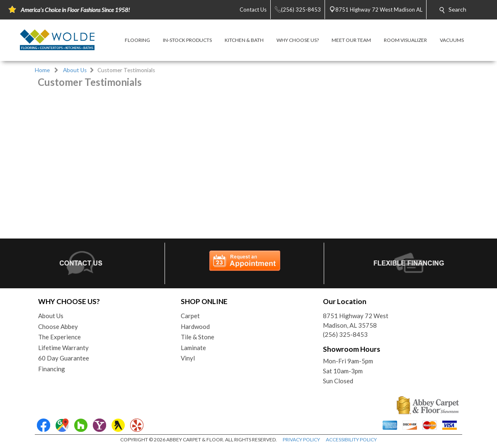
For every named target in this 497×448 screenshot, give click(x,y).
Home (42, 70)
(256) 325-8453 (345, 334)
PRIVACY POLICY (301, 439)
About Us (75, 70)
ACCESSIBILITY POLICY (351, 439)
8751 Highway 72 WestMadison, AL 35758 (356, 320)
